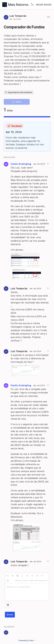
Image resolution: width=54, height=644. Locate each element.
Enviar (10, 615)
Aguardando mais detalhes (19, 92)
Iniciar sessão (44, 5)
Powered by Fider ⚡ (27, 640)
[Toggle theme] (32, 5)
